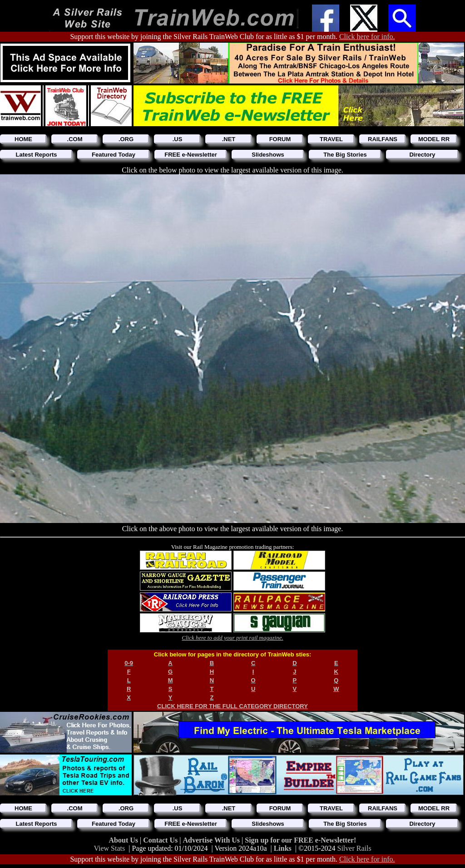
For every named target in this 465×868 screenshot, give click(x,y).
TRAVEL (331, 139)
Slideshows (268, 155)
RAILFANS (383, 139)
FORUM (280, 139)
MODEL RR (434, 139)
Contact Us (161, 840)
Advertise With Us (212, 840)
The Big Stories (345, 155)
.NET (229, 139)
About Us (124, 840)
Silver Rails (354, 848)
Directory (422, 155)
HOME (23, 139)
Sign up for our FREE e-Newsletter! (300, 840)
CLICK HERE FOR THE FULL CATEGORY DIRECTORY (232, 706)
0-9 (129, 663)
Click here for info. (367, 37)
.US (178, 139)
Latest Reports (36, 155)
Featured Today (114, 155)
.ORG (126, 139)
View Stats (109, 848)
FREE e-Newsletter (191, 155)
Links (283, 848)
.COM (75, 139)
